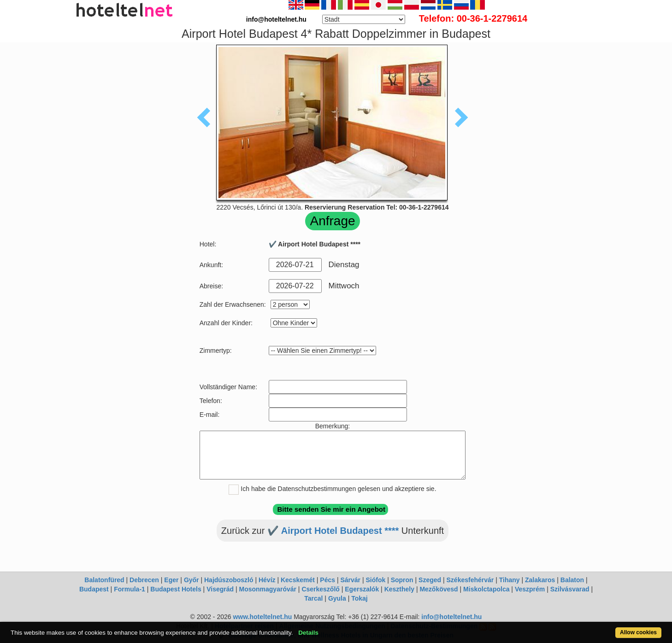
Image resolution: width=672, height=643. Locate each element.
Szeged (430, 580)
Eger (171, 580)
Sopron (402, 580)
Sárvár (350, 580)
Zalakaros (540, 580)
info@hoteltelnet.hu (451, 617)
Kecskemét (298, 580)
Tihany (510, 580)
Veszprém (530, 589)
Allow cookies (638, 632)
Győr (192, 580)
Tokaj (360, 598)
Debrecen (144, 580)
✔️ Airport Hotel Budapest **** (333, 531)
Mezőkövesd (439, 589)
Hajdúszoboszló (229, 580)
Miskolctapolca (486, 589)
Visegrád (220, 589)
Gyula (337, 598)
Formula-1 (130, 589)
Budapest (94, 589)
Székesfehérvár (470, 580)
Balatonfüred (104, 580)
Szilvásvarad (570, 589)
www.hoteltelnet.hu (262, 617)
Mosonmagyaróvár (267, 589)
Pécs (327, 580)
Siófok (375, 580)
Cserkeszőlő (320, 589)
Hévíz (267, 580)
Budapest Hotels (176, 589)
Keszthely (399, 589)
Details (308, 633)
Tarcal (313, 598)
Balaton (572, 580)
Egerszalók (362, 589)
